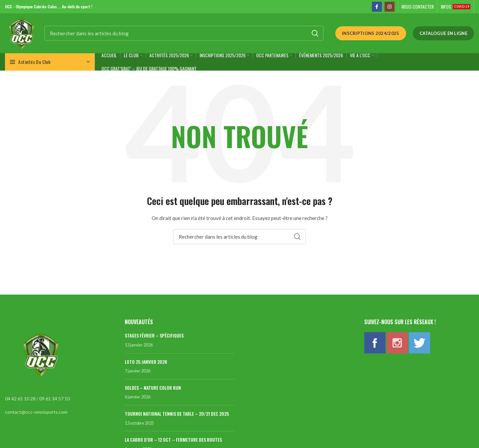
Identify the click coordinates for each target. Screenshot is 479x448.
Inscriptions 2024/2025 (371, 33)
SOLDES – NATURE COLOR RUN (153, 388)
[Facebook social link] (377, 7)
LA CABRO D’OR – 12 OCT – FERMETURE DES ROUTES (173, 440)
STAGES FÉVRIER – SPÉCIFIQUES (154, 335)
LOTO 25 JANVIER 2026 (146, 362)
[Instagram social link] (390, 7)
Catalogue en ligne (443, 33)
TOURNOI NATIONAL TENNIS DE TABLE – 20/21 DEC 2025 (177, 414)
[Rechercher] (184, 33)
